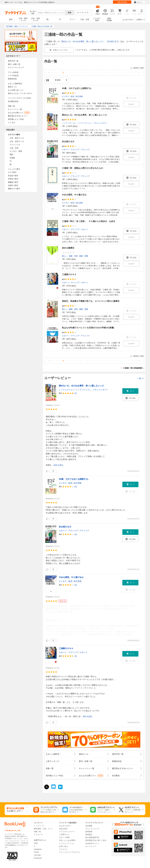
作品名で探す (13, 176)
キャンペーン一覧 (15, 109)
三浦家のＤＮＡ (69, 274)
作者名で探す (13, 179)
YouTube (37, 855)
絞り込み (33, 13)
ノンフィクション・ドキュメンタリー (92, 123)
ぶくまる (11, 122)
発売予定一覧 (13, 61)
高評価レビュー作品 (16, 119)
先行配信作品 (13, 101)
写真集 (12, 158)
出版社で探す (13, 185)
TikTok (36, 852)
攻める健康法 (68, 248)
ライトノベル (15, 145)
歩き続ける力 (113, 41)
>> (139, 72)
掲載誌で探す (13, 182)
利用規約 (89, 835)
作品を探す (63, 829)
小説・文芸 (85, 19)
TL (60, 19)
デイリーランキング (16, 68)
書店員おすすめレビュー (18, 116)
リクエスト (63, 849)
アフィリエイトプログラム (70, 852)
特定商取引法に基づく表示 (96, 840)
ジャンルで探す (14, 169)
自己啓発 (79, 96)
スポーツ (85, 229)
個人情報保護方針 (92, 837)
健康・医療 (84, 256)
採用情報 (89, 832)
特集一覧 (11, 106)
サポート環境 (64, 837)
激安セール (12, 87)
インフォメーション (67, 843)
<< (49, 72)
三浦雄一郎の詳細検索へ (133, 368)
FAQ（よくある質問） (68, 840)
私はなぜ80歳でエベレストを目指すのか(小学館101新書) (88, 328)
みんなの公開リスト (19, 113)
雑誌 (11, 154)
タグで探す (12, 172)
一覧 (141, 378)
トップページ (39, 826)
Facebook (38, 858)
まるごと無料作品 (15, 84)
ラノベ (72, 19)
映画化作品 (12, 79)
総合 (11, 19)
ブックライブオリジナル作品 (19, 98)
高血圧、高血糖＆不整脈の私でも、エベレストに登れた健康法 (91, 301)
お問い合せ (63, 846)
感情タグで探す (14, 189)
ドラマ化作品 (13, 76)
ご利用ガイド (140, 20)
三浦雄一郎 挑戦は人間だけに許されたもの (82, 168)
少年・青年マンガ (23, 19)
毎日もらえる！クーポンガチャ (20, 93)
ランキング (38, 835)
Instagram (38, 849)
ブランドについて (92, 829)
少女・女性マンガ (35, 19)
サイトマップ (91, 846)
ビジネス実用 (97, 19)
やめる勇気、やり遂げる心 (74, 195)
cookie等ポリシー (92, 843)
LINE (36, 843)
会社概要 (89, 826)
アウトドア (85, 149)
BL (48, 19)
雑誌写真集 (109, 19)
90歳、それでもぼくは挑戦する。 (77, 88)
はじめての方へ (128, 20)
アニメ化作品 (13, 72)
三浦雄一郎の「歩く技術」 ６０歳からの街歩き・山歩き (89, 221)
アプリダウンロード (67, 832)
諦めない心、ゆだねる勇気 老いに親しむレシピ (82, 41)
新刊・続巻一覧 (14, 64)
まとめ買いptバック (16, 90)
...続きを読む (58, 465)
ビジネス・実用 (16, 151)
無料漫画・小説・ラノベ (44, 829)
